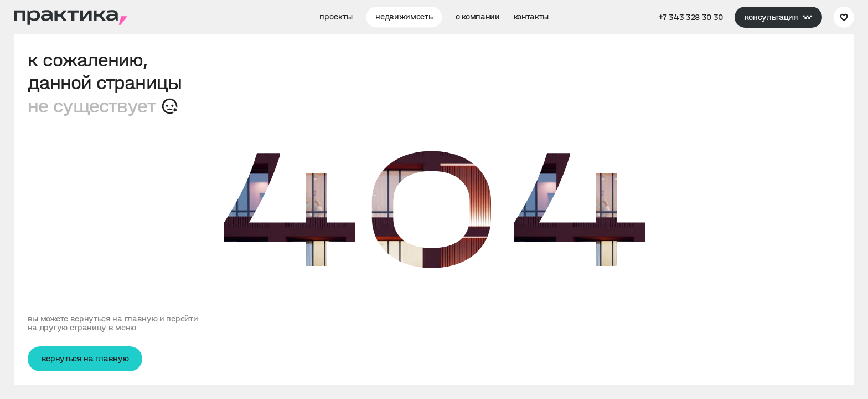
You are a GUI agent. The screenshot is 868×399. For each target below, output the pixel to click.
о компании (478, 17)
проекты (336, 17)
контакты (531, 17)
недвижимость (404, 17)
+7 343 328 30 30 (691, 17)
